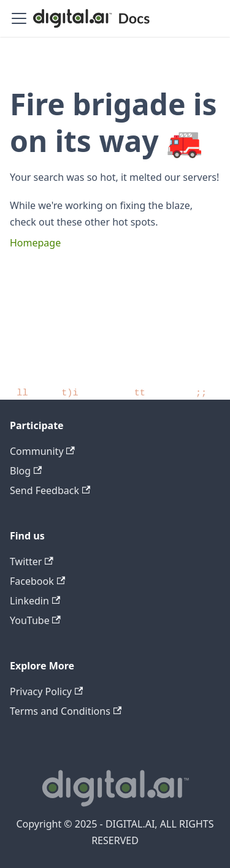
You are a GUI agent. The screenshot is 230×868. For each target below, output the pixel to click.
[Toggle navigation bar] (19, 18)
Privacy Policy (46, 691)
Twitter (32, 562)
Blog (26, 471)
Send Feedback (50, 490)
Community (42, 451)
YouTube (35, 620)
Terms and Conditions (66, 711)
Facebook (37, 581)
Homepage (35, 243)
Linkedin (35, 601)
